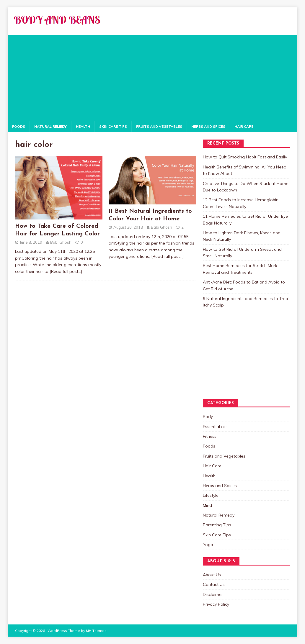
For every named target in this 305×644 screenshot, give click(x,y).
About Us (212, 575)
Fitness (210, 436)
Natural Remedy (50, 126)
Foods (19, 126)
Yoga (208, 545)
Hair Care (244, 126)
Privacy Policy (216, 604)
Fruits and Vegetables (159, 126)
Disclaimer (213, 594)
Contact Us (214, 584)
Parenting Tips (217, 525)
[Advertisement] (152, 76)
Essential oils (215, 427)
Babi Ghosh (61, 242)
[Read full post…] (66, 271)
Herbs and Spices (208, 126)
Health (83, 126)
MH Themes (96, 631)
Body (208, 417)
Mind (207, 505)
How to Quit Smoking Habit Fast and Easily (245, 157)
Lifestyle (211, 495)
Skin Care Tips (113, 126)
